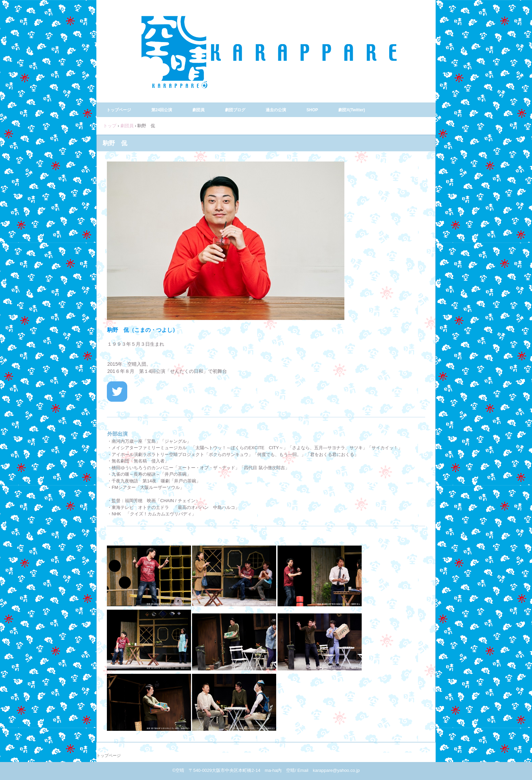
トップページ (119, 110)
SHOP (312, 110)
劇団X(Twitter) (351, 110)
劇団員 (198, 110)
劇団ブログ (235, 110)
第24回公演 (162, 110)
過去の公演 (276, 110)
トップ (110, 126)
